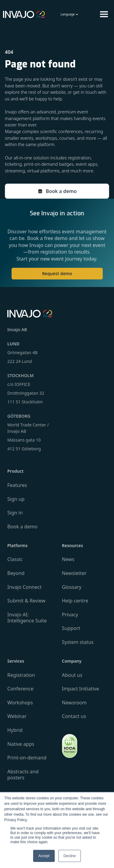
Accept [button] (44, 856)
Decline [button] (70, 856)
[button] (69, 14)
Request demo (57, 276)
